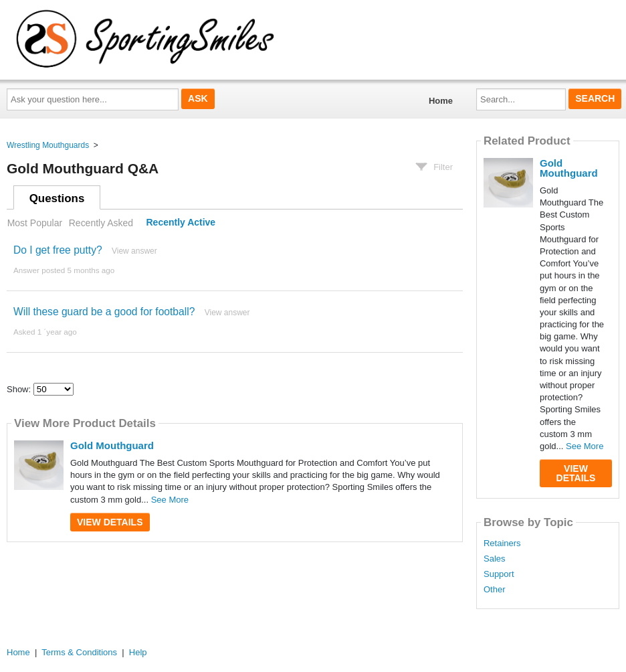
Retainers (502, 543)
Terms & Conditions (79, 652)
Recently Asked (101, 223)
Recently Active (181, 223)
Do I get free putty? (58, 250)
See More (170, 500)
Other (495, 590)
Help (138, 652)
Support (499, 574)
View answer (134, 251)
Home (441, 101)
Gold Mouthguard (112, 445)
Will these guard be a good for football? (104, 312)
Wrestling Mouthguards (48, 145)
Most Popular (35, 223)
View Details (110, 522)
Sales (495, 559)
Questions (57, 198)
